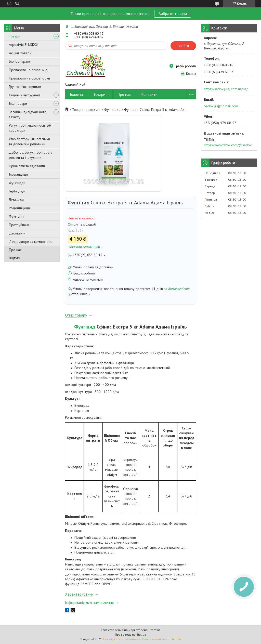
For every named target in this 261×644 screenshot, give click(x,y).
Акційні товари (20, 53)
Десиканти (17, 233)
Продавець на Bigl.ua (130, 634)
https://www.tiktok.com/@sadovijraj (229, 145)
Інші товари (18, 103)
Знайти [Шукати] (183, 46)
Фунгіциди (17, 183)
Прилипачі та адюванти (27, 166)
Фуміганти (17, 216)
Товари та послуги (86, 110)
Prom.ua (155, 630)
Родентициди (19, 208)
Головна (76, 94)
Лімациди (16, 200)
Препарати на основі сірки (29, 78)
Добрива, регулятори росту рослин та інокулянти (31, 155)
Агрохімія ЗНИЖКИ (24, 45)
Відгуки (15, 258)
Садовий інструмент (24, 95)
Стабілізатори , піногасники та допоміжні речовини (29, 141)
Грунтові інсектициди (25, 87)
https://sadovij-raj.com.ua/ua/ (226, 89)
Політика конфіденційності (162, 639)
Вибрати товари (173, 14)
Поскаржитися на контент (122, 639)
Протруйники (19, 225)
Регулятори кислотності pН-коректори (31, 128)
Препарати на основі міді (29, 70)
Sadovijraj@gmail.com (221, 106)
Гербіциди (17, 191)
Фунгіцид (85, 327)
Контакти (149, 94)
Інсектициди (18, 174)
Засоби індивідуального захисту (28, 114)
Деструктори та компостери (31, 242)
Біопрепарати (19, 61)
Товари (15, 36)
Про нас (15, 250)
